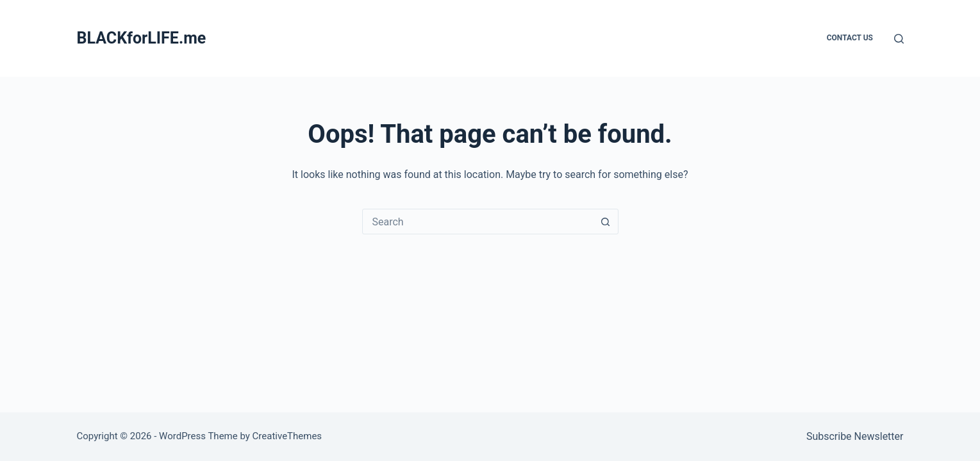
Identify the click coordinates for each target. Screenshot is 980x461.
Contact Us (850, 38)
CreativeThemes (287, 436)
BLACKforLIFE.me (142, 38)
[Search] (899, 39)
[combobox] (478, 222)
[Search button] (606, 222)
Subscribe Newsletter (855, 436)
